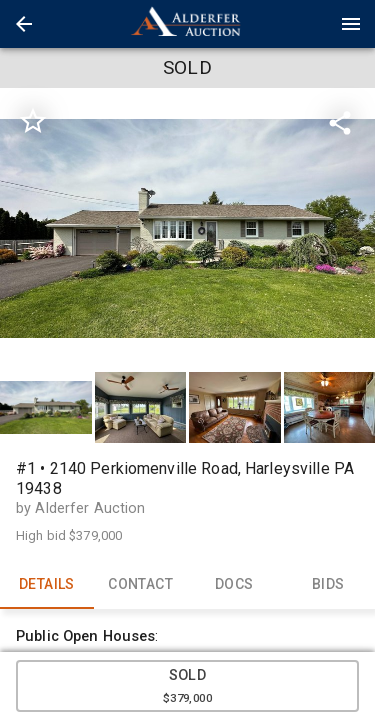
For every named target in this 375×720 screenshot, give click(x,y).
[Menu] (351, 24)
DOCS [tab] (235, 585)
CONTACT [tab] (141, 585)
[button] (24, 24)
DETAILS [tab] (47, 585)
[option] (187, 228)
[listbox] (187, 228)
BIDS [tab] (328, 585)
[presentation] (188, 24)
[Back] (24, 24)
